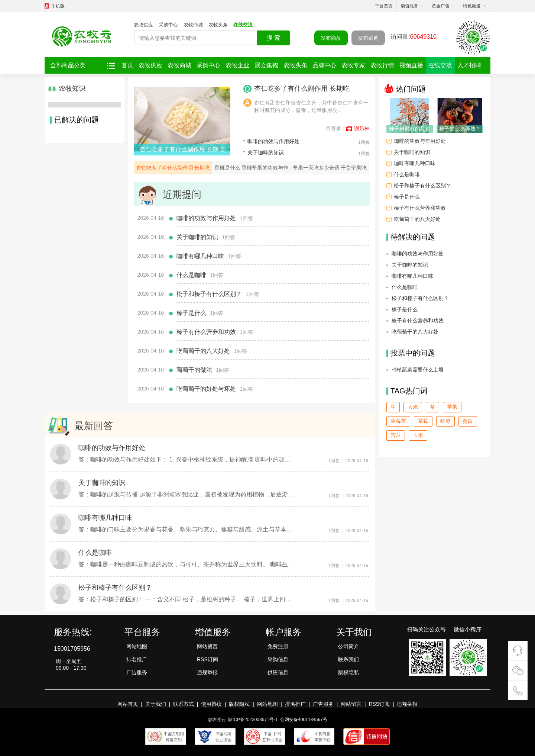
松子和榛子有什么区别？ (209, 294)
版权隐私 (348, 672)
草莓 (423, 421)
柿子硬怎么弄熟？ (460, 129)
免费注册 (278, 646)
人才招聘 (469, 65)
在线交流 (243, 25)
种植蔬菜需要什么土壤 (418, 370)
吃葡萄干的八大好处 (203, 351)
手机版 (58, 6)
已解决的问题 (74, 120)
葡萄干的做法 (194, 370)
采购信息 (278, 659)
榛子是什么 (191, 313)
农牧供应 (143, 25)
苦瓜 (396, 435)
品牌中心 (324, 65)
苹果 (452, 407)
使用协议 (211, 704)
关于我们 (156, 704)
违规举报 (207, 672)
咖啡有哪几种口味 (200, 256)
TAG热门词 (407, 391)
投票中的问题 (411, 353)
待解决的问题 (411, 237)
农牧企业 (237, 65)
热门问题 (405, 88)
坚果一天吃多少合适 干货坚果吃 (330, 168)
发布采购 (368, 38)
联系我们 (348, 659)
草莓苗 (398, 421)
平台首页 (384, 6)
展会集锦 (266, 65)
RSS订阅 (207, 659)
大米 (413, 407)
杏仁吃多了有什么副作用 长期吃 (182, 149)
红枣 (445, 421)
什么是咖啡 (191, 275)
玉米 (418, 435)
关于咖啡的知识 (266, 152)
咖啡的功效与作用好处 (273, 141)
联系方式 (184, 704)
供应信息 (278, 672)
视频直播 (411, 65)
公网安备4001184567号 (304, 720)
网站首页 (128, 704)
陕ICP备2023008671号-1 (253, 720)
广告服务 (137, 672)
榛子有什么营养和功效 (206, 332)
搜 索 (273, 38)
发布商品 (331, 38)
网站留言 (207, 646)
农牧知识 (67, 89)
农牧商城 (193, 25)
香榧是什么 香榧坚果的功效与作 (252, 168)
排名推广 (137, 659)
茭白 (468, 421)
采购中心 (168, 25)
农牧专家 (353, 65)
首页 (127, 65)
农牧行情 (382, 65)
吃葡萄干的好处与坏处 (206, 389)
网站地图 (137, 646)
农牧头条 (218, 25)
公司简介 (348, 646)
